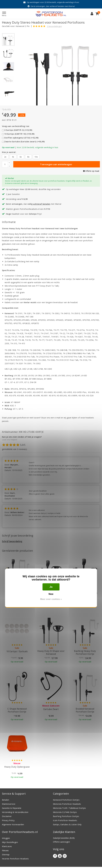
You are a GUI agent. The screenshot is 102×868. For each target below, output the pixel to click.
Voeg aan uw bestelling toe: (16, 126)
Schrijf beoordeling (12, 541)
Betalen (6, 800)
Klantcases (7, 846)
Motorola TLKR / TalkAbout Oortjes (69, 808)
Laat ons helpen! (10, 440)
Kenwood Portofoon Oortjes (66, 800)
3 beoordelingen (54, 26)
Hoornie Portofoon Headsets (15, 859)
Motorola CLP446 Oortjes (65, 812)
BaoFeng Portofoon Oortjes (66, 816)
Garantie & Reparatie (12, 808)
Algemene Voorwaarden (13, 824)
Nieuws (5, 850)
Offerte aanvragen (61, 842)
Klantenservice (9, 804)
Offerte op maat (91, 171)
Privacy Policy (8, 820)
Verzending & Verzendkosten (15, 812)
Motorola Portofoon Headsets (67, 804)
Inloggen (6, 838)
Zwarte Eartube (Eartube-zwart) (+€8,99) (24, 142)
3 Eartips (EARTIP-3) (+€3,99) (18, 130)
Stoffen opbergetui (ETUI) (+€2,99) (21, 138)
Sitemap (6, 855)
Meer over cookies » (51, 599)
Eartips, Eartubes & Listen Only (67, 824)
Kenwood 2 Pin (23, 26)
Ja (51, 587)
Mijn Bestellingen (10, 842)
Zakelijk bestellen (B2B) (64, 838)
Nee (51, 594)
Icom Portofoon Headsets (65, 820)
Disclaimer (7, 816)
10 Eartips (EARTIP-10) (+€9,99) (19, 134)
